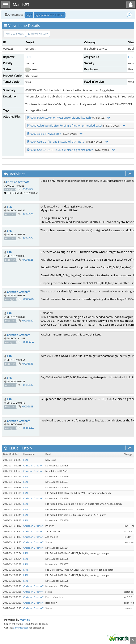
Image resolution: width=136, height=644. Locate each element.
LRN (28, 57)
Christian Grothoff (17, 182)
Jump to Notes (15, 33)
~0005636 (27, 364)
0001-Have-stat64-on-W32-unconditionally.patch (61, 118)
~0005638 (27, 406)
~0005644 (28, 428)
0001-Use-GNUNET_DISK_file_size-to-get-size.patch (62, 150)
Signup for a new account (50, 15)
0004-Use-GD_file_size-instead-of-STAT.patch (58, 142)
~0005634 (28, 342)
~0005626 (27, 214)
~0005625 (27, 189)
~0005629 (28, 299)
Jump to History (38, 33)
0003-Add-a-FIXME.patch (46, 134)
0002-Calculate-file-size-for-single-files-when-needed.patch (67, 125)
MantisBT (26, 620)
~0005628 (27, 260)
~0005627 (27, 238)
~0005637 (27, 385)
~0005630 (27, 320)
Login (29, 15)
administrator (21, 628)
